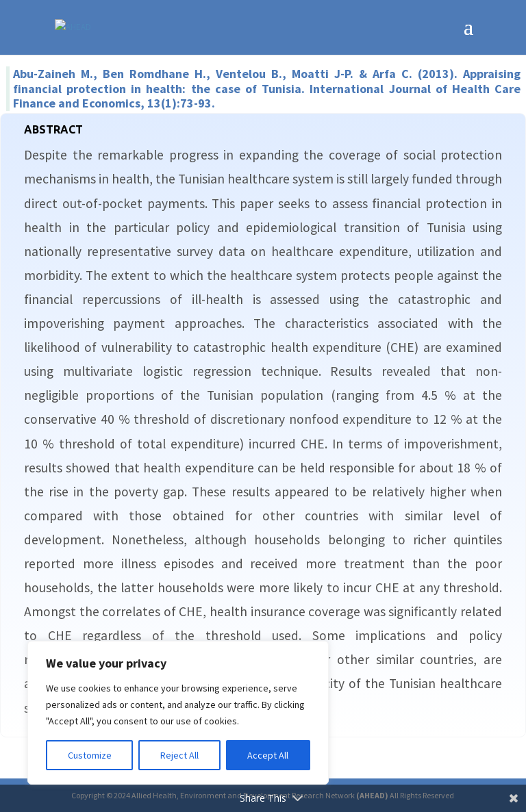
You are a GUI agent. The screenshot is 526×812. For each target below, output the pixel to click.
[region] (178, 713)
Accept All (268, 755)
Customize (90, 755)
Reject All (179, 755)
